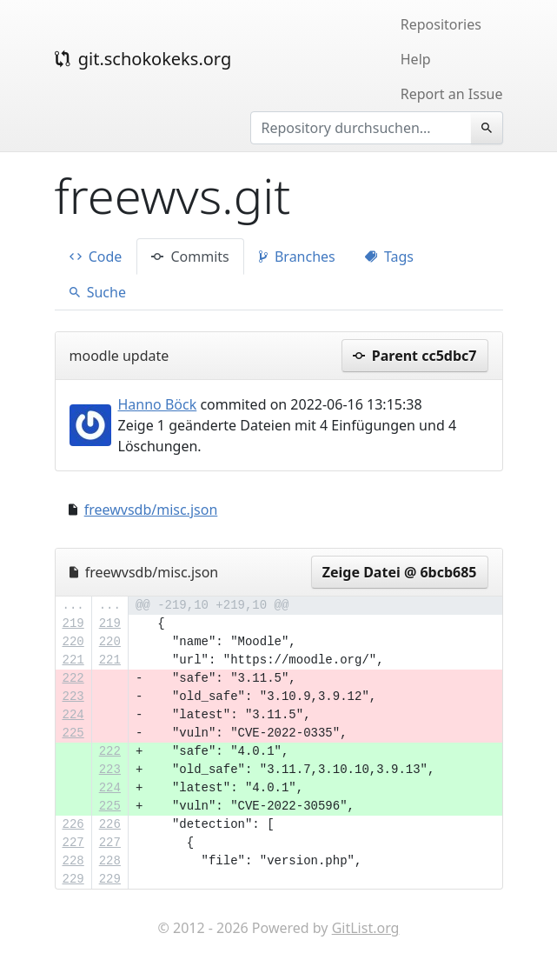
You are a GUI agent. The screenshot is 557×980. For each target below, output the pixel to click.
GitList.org (366, 928)
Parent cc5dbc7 (415, 356)
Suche (98, 292)
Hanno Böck (158, 404)
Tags (389, 257)
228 (73, 861)
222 (73, 678)
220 (73, 642)
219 (73, 623)
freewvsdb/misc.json (151, 510)
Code (96, 257)
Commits (190, 257)
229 (73, 879)
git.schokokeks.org (143, 59)
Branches (297, 257)
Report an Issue (452, 94)
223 (73, 697)
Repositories (441, 24)
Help (416, 59)
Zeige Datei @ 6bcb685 (400, 572)
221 (73, 660)
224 (73, 715)
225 (73, 733)
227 (73, 843)
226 (73, 824)
